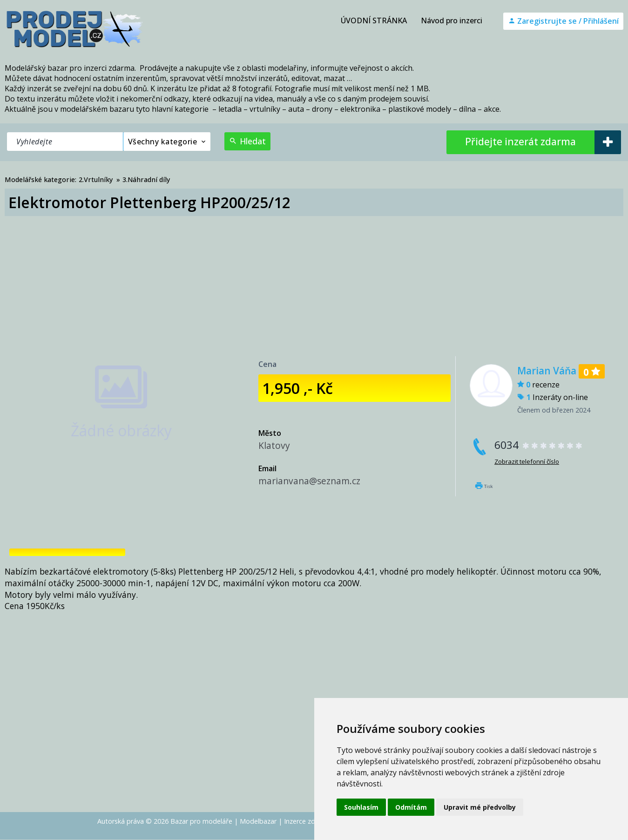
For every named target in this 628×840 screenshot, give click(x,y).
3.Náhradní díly (146, 180)
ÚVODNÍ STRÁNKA (374, 20)
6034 (539, 445)
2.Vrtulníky (96, 180)
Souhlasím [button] (361, 807)
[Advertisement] (314, 286)
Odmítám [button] (411, 807)
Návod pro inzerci (452, 20)
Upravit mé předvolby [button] (480, 807)
